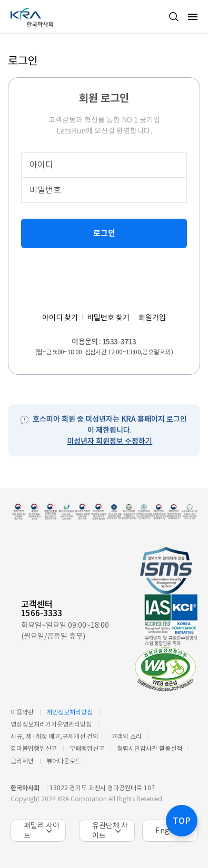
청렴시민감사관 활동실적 (150, 748)
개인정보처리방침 (70, 712)
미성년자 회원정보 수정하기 (110, 441)
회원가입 (152, 318)
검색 (174, 17)
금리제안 (22, 761)
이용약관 (22, 712)
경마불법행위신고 (34, 748)
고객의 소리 (126, 736)
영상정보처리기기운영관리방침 (51, 724)
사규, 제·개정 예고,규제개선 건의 (55, 736)
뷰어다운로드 (64, 761)
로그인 (104, 233)
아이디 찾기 (60, 318)
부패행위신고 (87, 748)
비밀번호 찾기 (108, 318)
